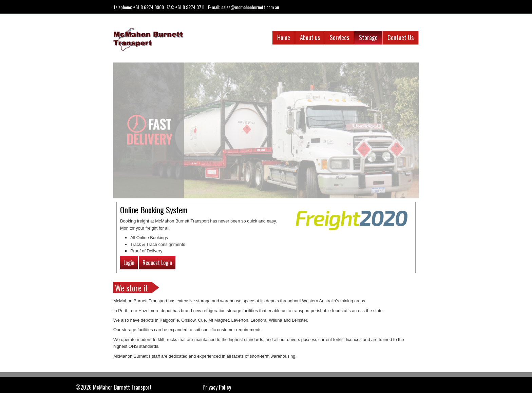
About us (310, 37)
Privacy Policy (217, 387)
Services (339, 37)
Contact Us (401, 37)
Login (129, 263)
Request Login (157, 263)
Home (284, 37)
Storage (368, 37)
